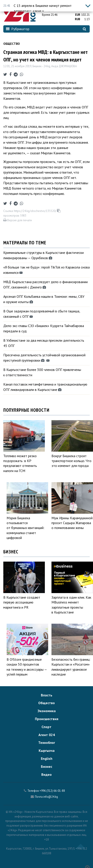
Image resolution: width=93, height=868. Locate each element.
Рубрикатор (18, 29)
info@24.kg (51, 797)
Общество (12, 44)
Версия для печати (18, 220)
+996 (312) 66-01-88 (52, 791)
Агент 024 (47, 735)
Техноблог (47, 743)
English (47, 758)
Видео (46, 774)
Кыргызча (47, 750)
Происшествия (47, 719)
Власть (47, 695)
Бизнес (46, 766)
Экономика (47, 711)
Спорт (46, 727)
